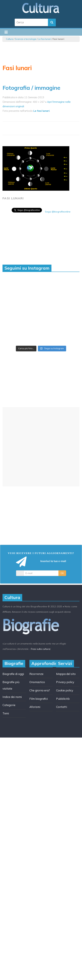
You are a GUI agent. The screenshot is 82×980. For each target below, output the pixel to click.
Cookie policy (65, 690)
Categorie (9, 705)
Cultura (10, 39)
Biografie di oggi (13, 674)
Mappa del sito (66, 674)
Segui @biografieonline (58, 212)
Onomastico (37, 682)
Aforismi (35, 707)
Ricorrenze (36, 674)
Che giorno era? (40, 690)
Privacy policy (65, 682)
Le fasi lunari (45, 39)
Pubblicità (63, 699)
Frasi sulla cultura (40, 649)
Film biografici (39, 699)
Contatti (62, 707)
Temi (6, 713)
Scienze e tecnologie (26, 39)
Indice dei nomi (12, 697)
